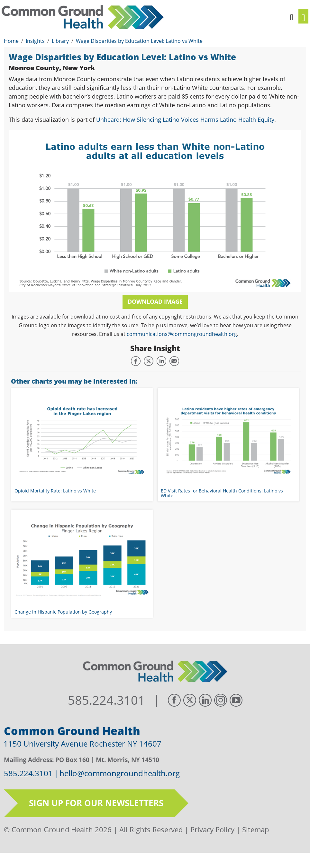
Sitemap (255, 829)
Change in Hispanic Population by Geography (63, 612)
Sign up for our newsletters (96, 803)
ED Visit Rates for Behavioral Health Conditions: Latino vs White (222, 493)
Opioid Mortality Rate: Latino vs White (55, 491)
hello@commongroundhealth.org (120, 773)
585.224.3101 (106, 700)
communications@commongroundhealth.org (182, 334)
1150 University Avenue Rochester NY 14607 (82, 744)
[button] (292, 17)
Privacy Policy (212, 829)
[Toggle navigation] (303, 16)
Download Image (155, 301)
